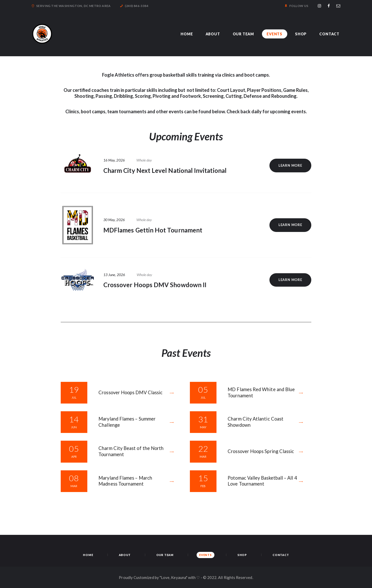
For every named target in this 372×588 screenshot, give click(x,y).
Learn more (290, 165)
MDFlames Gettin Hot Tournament (153, 230)
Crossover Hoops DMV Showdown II (155, 285)
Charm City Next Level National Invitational (165, 170)
